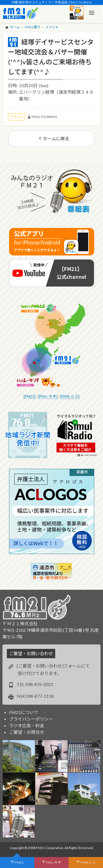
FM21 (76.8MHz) (44, 117)
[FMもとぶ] (70, 396)
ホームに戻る (56, 138)
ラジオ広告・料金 (27, 725)
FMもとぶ (88, 862)
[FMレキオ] (48, 396)
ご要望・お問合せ (27, 732)
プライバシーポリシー (31, 719)
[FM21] (30, 396)
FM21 (19, 862)
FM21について (24, 712)
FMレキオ (54, 862)
